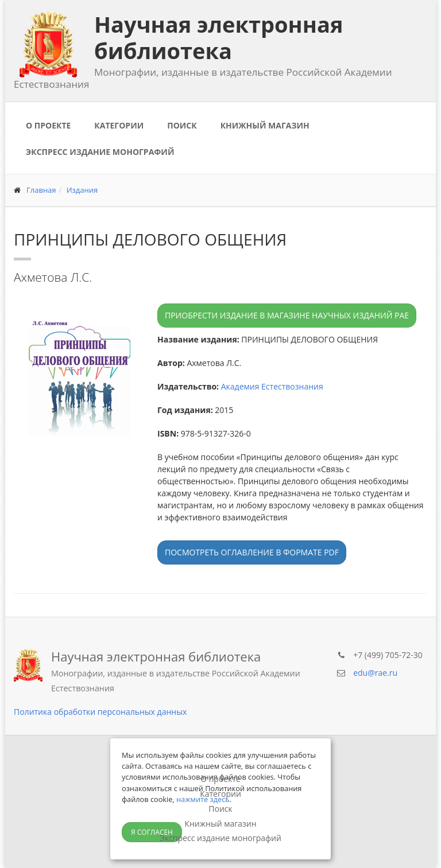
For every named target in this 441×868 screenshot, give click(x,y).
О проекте (48, 125)
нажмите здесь (203, 799)
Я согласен (152, 832)
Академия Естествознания (272, 386)
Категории (119, 125)
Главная (41, 190)
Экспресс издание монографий (100, 152)
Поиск (182, 125)
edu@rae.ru (375, 673)
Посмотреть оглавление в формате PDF (252, 552)
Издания (82, 190)
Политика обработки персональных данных (100, 712)
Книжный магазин (265, 125)
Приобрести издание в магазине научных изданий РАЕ (287, 315)
